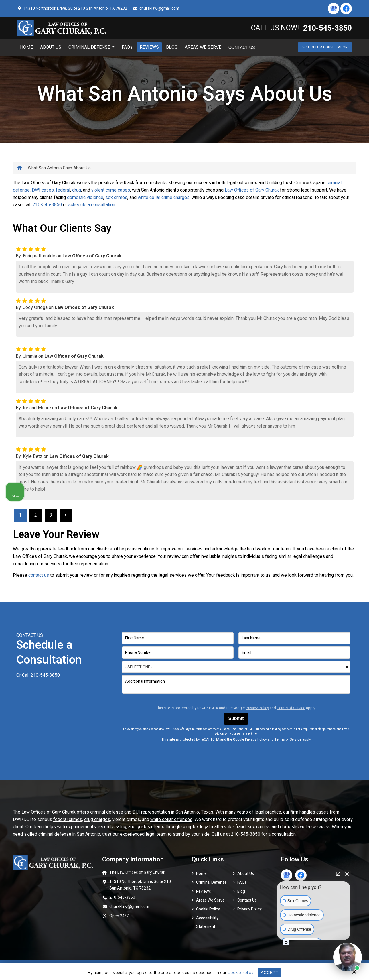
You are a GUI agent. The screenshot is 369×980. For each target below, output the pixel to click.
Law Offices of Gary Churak (252, 190)
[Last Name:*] (295, 638)
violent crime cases (111, 190)
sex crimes (116, 198)
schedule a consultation (92, 205)
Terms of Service (291, 708)
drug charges (97, 820)
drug (77, 190)
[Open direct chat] (338, 874)
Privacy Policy (257, 708)
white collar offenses (171, 820)
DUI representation (151, 812)
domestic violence (85, 198)
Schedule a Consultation (325, 47)
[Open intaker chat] (286, 942)
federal (63, 190)
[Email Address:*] (295, 653)
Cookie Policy (240, 973)
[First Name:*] (178, 638)
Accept (270, 972)
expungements (81, 827)
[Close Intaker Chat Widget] (347, 874)
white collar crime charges (164, 198)
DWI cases (43, 190)
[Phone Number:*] (178, 653)
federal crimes (68, 820)
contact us (39, 575)
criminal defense (107, 812)
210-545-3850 (47, 205)
